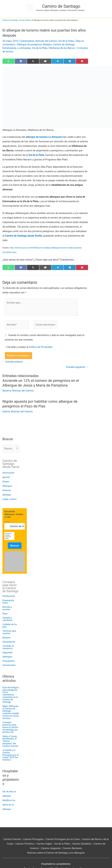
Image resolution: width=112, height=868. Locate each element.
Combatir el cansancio (8, 647)
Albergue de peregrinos (30, 44)
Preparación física (8, 602)
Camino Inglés (44, 844)
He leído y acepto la (30, 347)
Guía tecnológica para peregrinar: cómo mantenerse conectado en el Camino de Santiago (11, 695)
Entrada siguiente (77, 367)
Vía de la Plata (25, 20)
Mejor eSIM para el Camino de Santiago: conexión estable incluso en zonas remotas (11, 712)
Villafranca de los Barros (62, 48)
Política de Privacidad (41, 347)
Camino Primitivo (25, 844)
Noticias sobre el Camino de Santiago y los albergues (56, 853)
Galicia (6, 411)
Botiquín (6, 638)
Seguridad (7, 652)
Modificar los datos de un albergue (9, 805)
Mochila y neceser (7, 608)
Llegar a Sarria (9, 499)
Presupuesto (9, 661)
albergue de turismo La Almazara (44, 137)
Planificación (9, 596)
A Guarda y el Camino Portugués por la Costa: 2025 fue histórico (10, 755)
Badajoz (47, 44)
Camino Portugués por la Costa (63, 839)
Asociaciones (9, 665)
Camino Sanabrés (82, 844)
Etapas (6, 482)
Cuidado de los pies (10, 626)
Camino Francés (12, 839)
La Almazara (24, 48)
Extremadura (27, 41)
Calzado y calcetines (7, 619)
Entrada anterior (13, 362)
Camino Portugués (33, 839)
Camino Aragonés (51, 848)
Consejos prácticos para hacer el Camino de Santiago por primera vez (10, 727)
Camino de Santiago (61, 6)
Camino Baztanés (72, 848)
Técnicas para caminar (9, 632)
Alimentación (9, 642)
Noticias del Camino (46, 41)
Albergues (7, 486)
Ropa (5, 614)
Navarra (7, 391)
